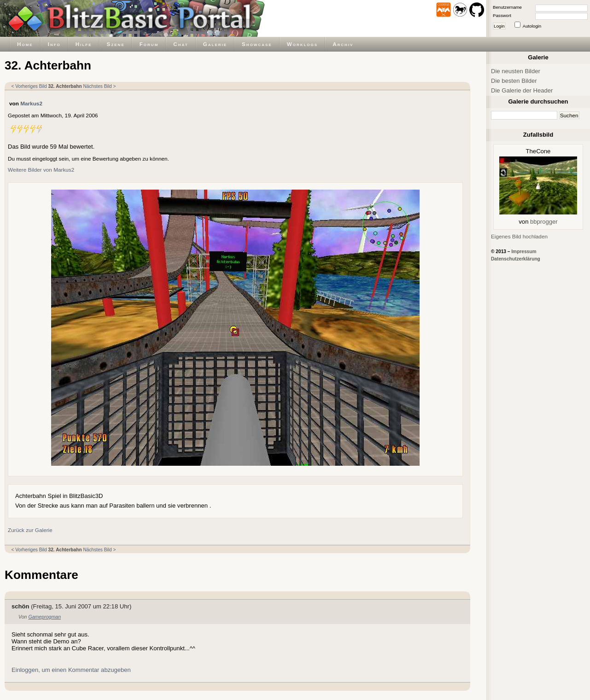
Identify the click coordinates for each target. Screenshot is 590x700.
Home (25, 44)
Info (54, 44)
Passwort (502, 15)
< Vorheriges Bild (29, 86)
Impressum (524, 252)
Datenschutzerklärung (516, 259)
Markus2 (31, 103)
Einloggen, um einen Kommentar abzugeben (71, 670)
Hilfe (84, 44)
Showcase (257, 44)
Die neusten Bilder (516, 71)
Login (499, 26)
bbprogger (544, 222)
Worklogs (302, 44)
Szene (116, 44)
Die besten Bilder (514, 81)
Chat (181, 44)
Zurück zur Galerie (30, 530)
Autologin (532, 26)
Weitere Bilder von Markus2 (41, 170)
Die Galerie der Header (522, 90)
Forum (149, 44)
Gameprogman (44, 617)
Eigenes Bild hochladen (519, 236)
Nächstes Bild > (99, 86)
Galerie (215, 44)
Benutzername (507, 7)
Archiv (343, 44)
